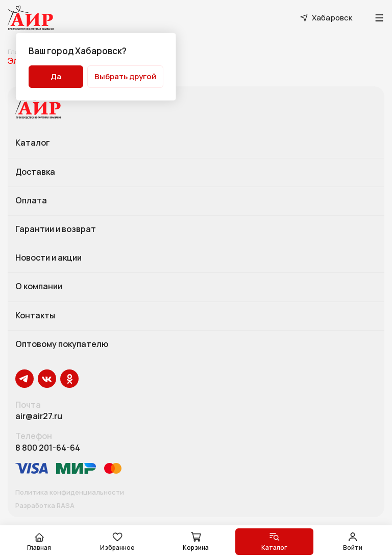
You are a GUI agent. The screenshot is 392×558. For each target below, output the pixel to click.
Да (56, 76)
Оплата (31, 201)
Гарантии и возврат (56, 229)
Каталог (33, 143)
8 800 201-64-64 (48, 448)
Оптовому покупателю (62, 344)
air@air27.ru (39, 416)
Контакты (35, 316)
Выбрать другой (125, 76)
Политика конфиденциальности (70, 493)
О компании (39, 287)
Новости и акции (48, 258)
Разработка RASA (45, 506)
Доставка (35, 172)
